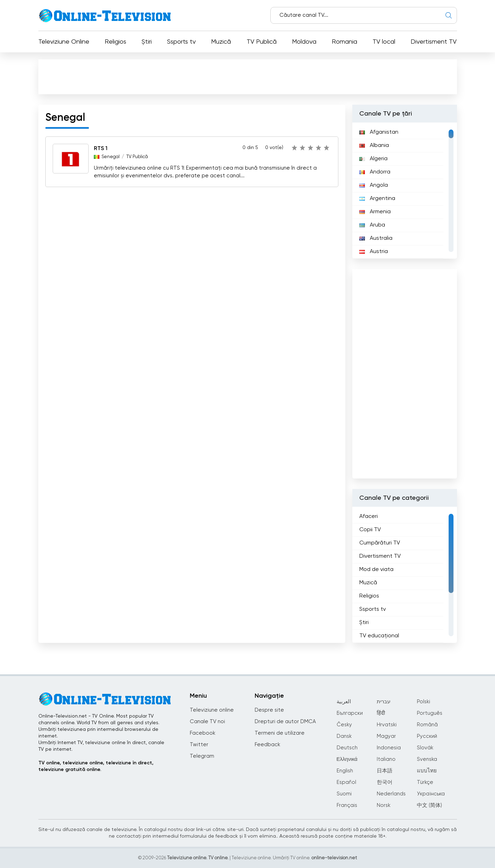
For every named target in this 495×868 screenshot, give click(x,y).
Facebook (202, 733)
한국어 (385, 782)
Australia (376, 238)
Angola (374, 185)
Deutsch (347, 748)
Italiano (386, 759)
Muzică (221, 42)
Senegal (111, 157)
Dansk (344, 736)
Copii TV (370, 530)
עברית (384, 702)
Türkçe (425, 782)
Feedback (267, 745)
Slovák (425, 748)
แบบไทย (427, 771)
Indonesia (389, 748)
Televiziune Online (64, 42)
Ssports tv (181, 42)
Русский (427, 736)
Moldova (304, 42)
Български (350, 713)
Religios (115, 42)
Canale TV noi (207, 722)
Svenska (427, 759)
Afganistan (379, 132)
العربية (344, 702)
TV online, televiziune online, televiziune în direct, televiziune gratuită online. (96, 766)
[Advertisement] (249, 78)
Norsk (384, 805)
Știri (147, 42)
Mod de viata (376, 570)
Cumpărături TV (380, 543)
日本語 (385, 771)
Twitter (199, 745)
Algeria (373, 159)
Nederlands (391, 794)
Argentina (377, 199)
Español (346, 782)
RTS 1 (101, 149)
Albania (374, 146)
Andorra (375, 172)
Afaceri (369, 517)
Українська (431, 794)
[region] (405, 191)
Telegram (202, 756)
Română (427, 725)
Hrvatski (387, 725)
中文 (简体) (429, 805)
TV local (384, 42)
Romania (344, 42)
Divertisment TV (434, 42)
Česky (344, 725)
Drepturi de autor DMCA (285, 722)
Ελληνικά (347, 759)
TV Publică (262, 42)
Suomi (344, 794)
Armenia (375, 212)
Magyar (386, 736)
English (345, 771)
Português (430, 713)
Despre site (269, 710)
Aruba (372, 225)
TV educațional (379, 636)
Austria (374, 252)
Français (347, 805)
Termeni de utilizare (280, 733)
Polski (423, 702)
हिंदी (381, 713)
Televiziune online (212, 710)
